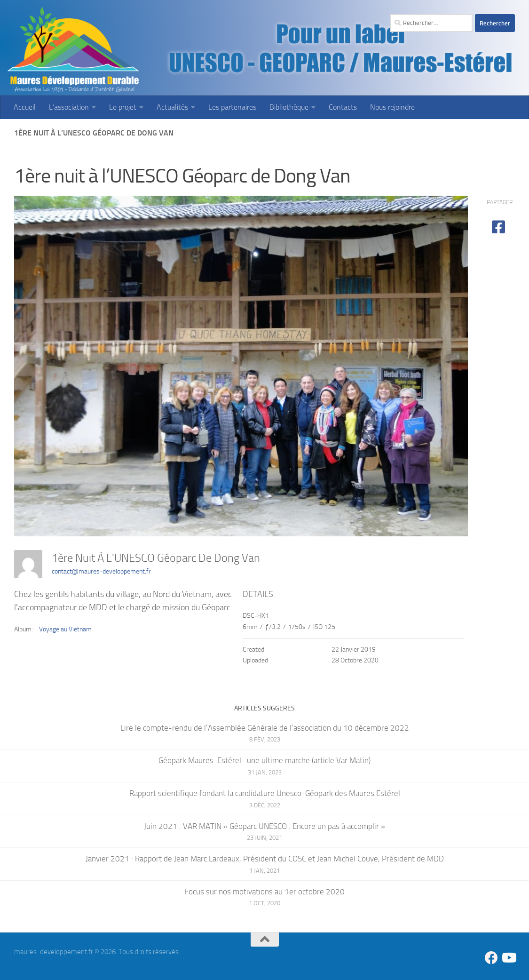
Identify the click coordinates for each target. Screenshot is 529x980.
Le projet (123, 107)
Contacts (343, 107)
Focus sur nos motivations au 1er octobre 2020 (264, 892)
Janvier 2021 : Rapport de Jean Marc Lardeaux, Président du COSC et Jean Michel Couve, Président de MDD (265, 859)
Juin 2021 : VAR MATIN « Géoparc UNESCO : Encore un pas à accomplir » (264, 826)
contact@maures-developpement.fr (101, 571)
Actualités (172, 107)
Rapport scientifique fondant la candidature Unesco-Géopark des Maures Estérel (265, 793)
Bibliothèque (289, 107)
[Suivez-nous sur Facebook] (491, 958)
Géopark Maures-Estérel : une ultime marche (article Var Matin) (264, 760)
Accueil (25, 107)
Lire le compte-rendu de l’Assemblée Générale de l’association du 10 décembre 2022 (265, 728)
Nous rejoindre (392, 107)
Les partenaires (232, 107)
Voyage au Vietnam (65, 629)
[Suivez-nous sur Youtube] (508, 958)
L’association (69, 107)
